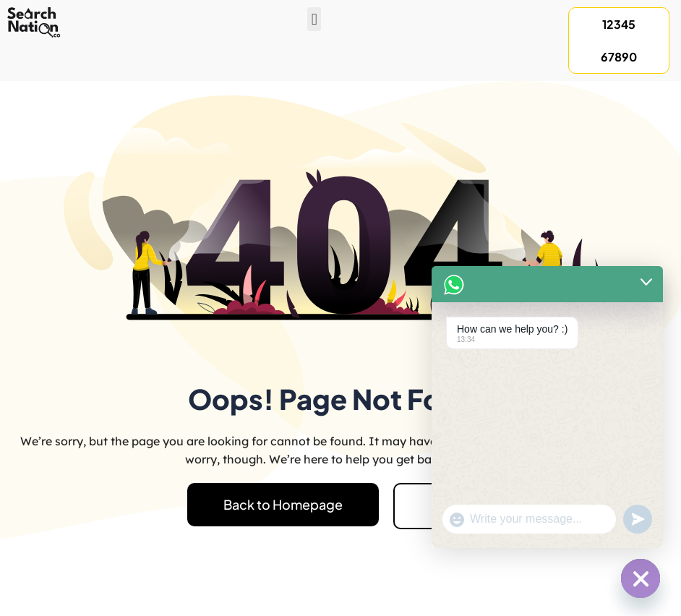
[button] (314, 19)
